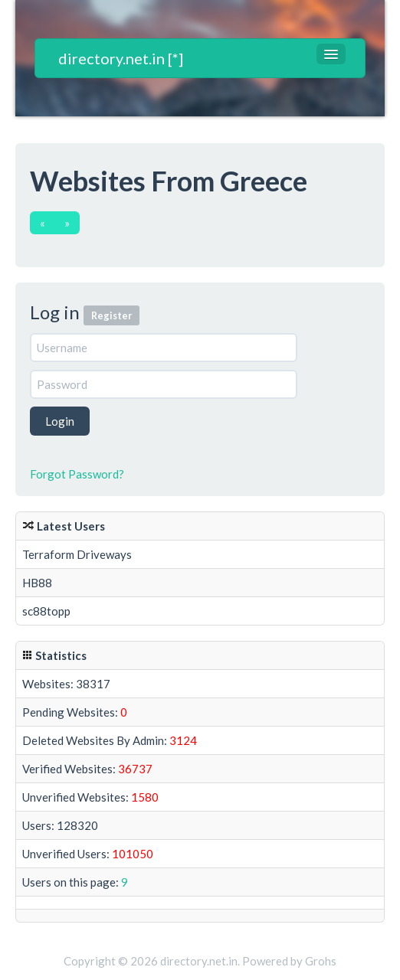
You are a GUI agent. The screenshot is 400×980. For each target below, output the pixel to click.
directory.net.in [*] (121, 58)
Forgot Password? (77, 474)
